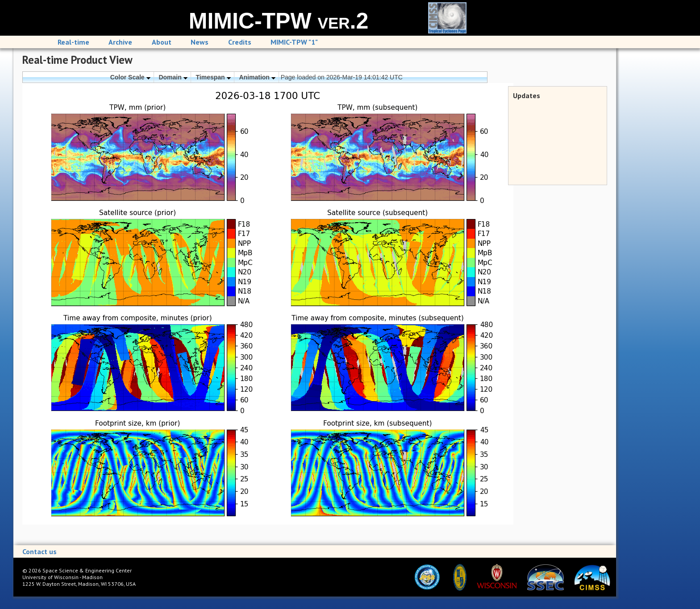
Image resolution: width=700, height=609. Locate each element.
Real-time (73, 42)
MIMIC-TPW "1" (294, 42)
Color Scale (130, 77)
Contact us (40, 551)
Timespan (213, 77)
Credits (240, 42)
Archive (120, 42)
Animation (257, 77)
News (200, 42)
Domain (173, 77)
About (162, 42)
